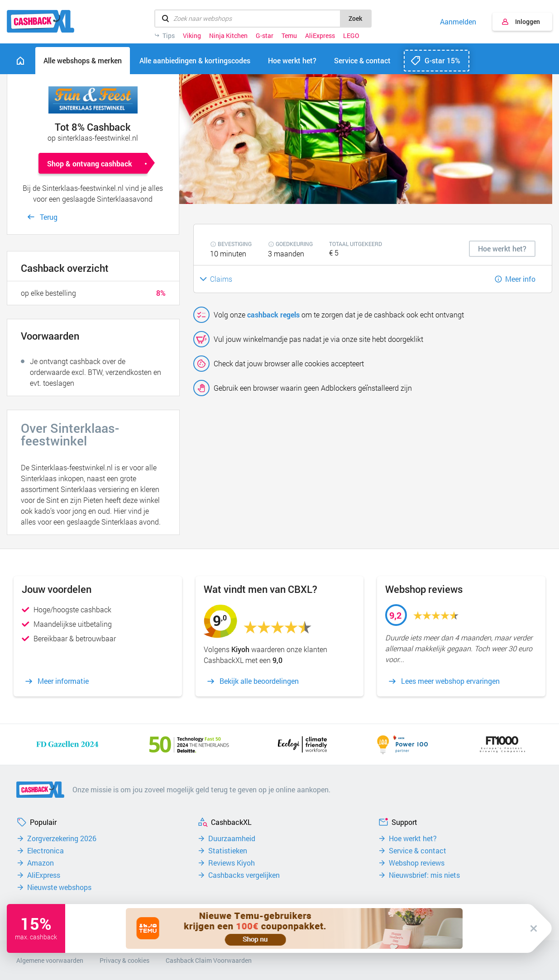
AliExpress (320, 36)
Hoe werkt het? (413, 838)
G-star (265, 36)
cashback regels (273, 315)
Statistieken (228, 851)
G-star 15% (442, 60)
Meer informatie (63, 681)
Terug (49, 217)
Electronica (45, 851)
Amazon (41, 863)
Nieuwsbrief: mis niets (424, 875)
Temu (289, 36)
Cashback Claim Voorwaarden (209, 960)
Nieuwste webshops (59, 887)
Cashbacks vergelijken (244, 875)
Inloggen (528, 21)
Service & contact (418, 851)
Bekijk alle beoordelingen (259, 681)
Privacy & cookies (124, 960)
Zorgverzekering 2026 (62, 838)
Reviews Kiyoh (232, 863)
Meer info (520, 279)
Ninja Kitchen (228, 36)
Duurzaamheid (232, 838)
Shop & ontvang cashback (90, 163)
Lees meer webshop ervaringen (450, 681)
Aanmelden (458, 22)
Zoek (355, 18)
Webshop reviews (417, 863)
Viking (192, 36)
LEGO (351, 36)
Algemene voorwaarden (50, 960)
